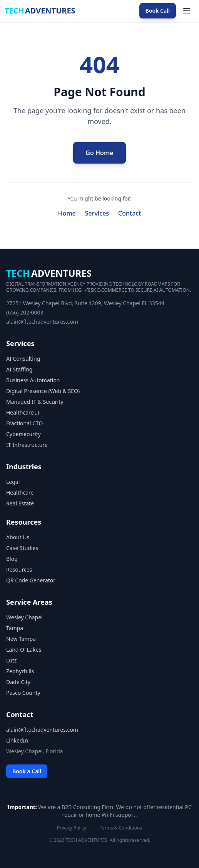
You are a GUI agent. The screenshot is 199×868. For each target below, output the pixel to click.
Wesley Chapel (24, 617)
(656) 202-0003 (25, 312)
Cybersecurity (23, 434)
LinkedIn (17, 740)
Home (67, 213)
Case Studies (22, 548)
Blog (12, 559)
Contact (130, 213)
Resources (19, 569)
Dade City (18, 682)
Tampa (15, 628)
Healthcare (20, 493)
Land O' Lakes (24, 650)
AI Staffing (19, 369)
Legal (13, 482)
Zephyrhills (20, 671)
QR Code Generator (31, 580)
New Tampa (21, 639)
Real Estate (20, 503)
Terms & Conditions (121, 828)
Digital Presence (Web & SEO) (43, 391)
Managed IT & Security (35, 402)
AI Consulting (23, 359)
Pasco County (23, 693)
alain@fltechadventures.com (42, 322)
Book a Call (27, 771)
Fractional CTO (25, 423)
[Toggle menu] (187, 11)
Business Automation (33, 380)
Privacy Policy (72, 828)
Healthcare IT (23, 412)
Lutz (12, 660)
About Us (18, 537)
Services (97, 213)
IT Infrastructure (27, 445)
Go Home (99, 153)
